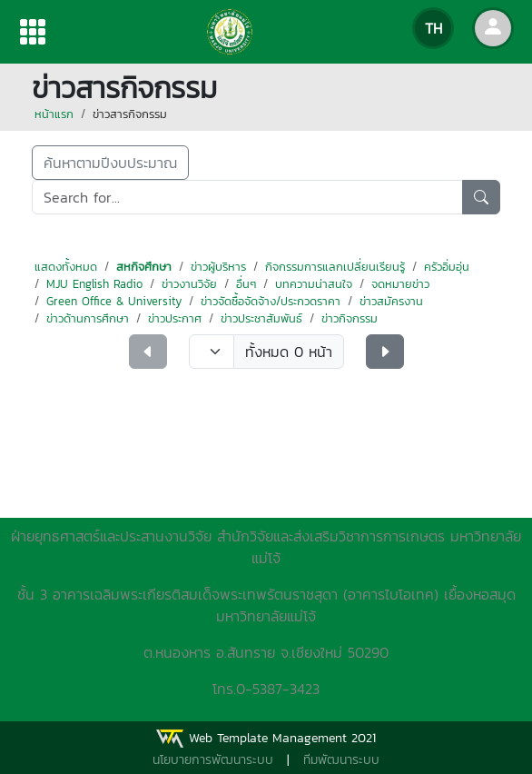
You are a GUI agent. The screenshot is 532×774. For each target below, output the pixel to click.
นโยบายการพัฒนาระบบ (213, 760)
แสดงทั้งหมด (66, 267)
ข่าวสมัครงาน (391, 301)
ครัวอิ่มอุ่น (447, 267)
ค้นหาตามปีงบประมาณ (110, 163)
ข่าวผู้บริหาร (218, 267)
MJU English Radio (94, 284)
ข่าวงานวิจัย (189, 284)
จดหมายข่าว (400, 284)
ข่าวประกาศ (175, 318)
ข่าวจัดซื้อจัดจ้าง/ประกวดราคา (271, 301)
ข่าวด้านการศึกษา (88, 318)
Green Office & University (114, 301)
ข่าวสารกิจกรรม (130, 114)
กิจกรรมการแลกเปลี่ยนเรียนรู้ (335, 267)
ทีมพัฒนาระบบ (341, 760)
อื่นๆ (246, 284)
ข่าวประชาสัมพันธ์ (261, 318)
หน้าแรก (54, 114)
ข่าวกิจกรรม (350, 318)
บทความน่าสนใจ (314, 284)
